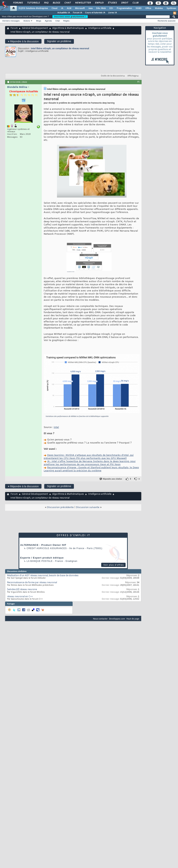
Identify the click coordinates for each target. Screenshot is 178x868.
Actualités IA (64, 13)
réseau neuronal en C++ (20, 597)
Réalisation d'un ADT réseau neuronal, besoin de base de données (43, 576)
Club (135, 3)
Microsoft (80, 8)
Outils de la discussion (112, 76)
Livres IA (112, 13)
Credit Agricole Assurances (47, 548)
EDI (111, 8)
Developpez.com (117, 619)
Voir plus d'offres (114, 565)
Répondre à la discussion (23, 41)
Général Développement (35, 28)
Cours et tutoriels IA (95, 13)
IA (62, 8)
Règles (66, 21)
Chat (67, 3)
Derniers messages (11, 21)
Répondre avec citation (111, 479)
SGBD (139, 8)
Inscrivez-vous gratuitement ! (70, 17)
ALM (69, 8)
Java (90, 8)
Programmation (124, 8)
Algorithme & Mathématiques (68, 28)
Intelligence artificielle (100, 28)
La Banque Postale (40, 561)
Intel (56, 427)
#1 (139, 82)
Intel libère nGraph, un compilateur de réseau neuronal (60, 48)
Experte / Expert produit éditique (42, 558)
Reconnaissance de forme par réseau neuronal (32, 583)
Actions (27, 21)
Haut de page (133, 619)
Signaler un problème (59, 41)
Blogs (56, 3)
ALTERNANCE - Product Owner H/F (43, 545)
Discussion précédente (60, 507)
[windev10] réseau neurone (22, 590)
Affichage (132, 76)
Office (148, 8)
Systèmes (171, 8)
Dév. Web (101, 8)
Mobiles (159, 8)
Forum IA (77, 13)
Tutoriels (33, 3)
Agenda (48, 21)
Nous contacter (100, 619)
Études (112, 3)
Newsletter (83, 3)
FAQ (46, 3)
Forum (14, 28)
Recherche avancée (167, 21)
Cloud (54, 8)
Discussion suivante (88, 507)
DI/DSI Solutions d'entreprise (33, 8)
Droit (124, 3)
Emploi (99, 3)
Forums (18, 3)
